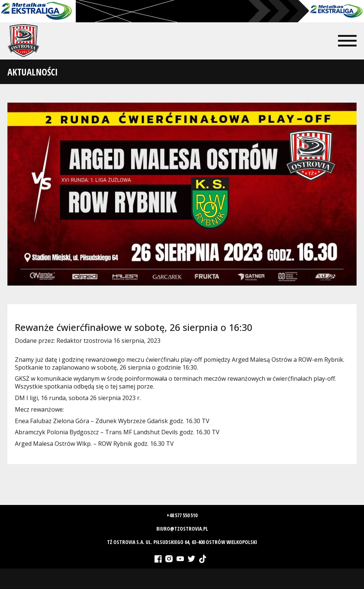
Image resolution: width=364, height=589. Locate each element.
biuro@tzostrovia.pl (182, 529)
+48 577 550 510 (182, 515)
